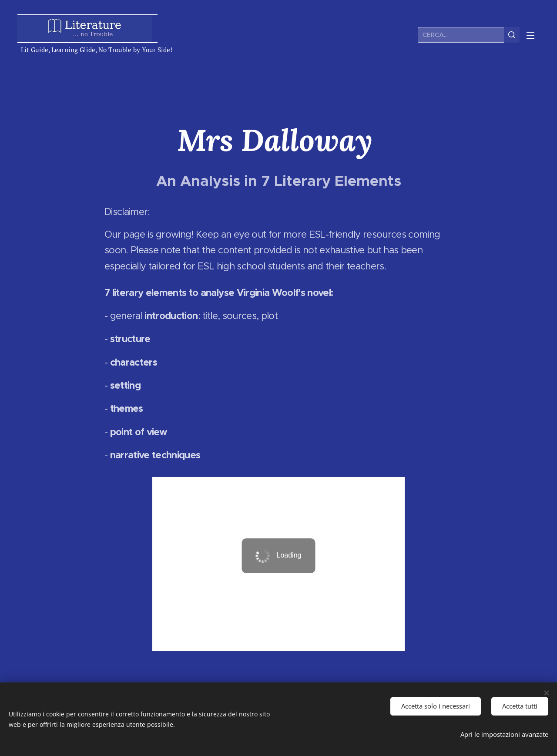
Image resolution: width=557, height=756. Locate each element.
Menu (530, 35)
